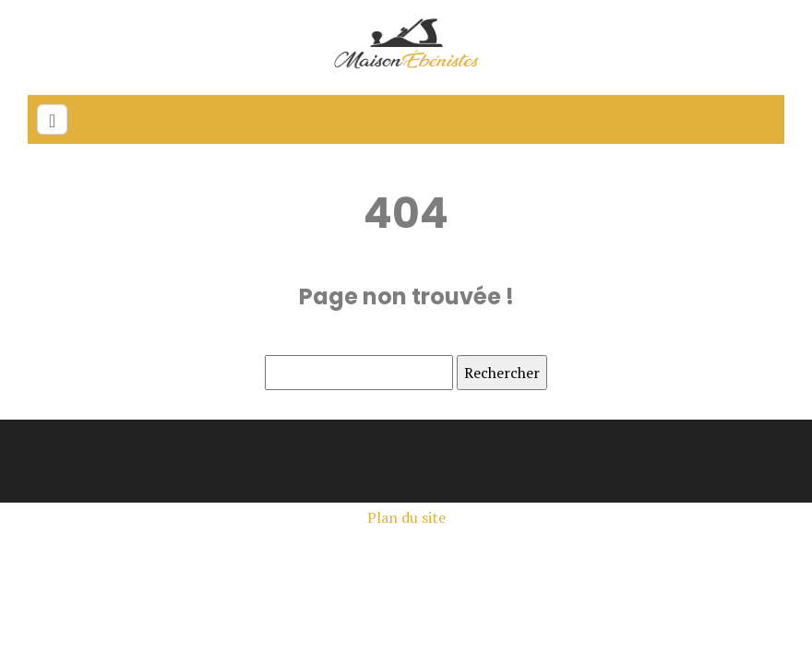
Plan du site (406, 517)
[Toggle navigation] (52, 119)
